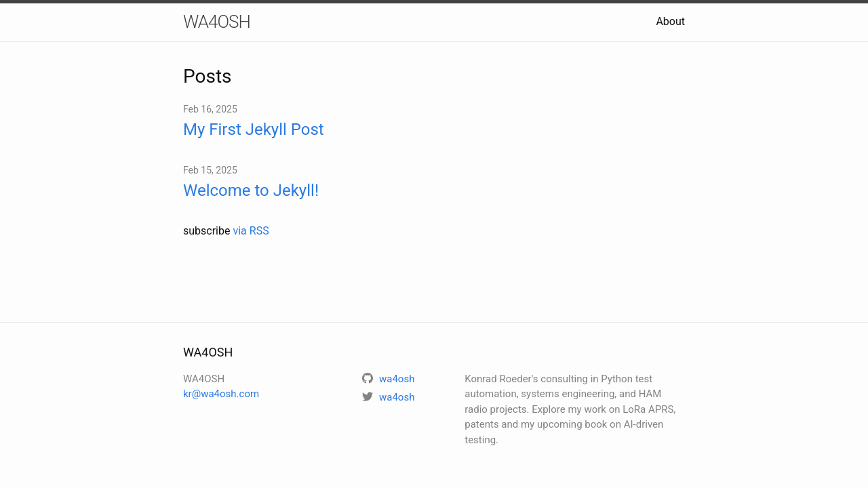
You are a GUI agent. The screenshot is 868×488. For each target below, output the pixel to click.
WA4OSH (217, 22)
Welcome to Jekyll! (251, 190)
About (670, 21)
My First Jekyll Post (254, 129)
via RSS (251, 231)
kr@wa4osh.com (221, 394)
